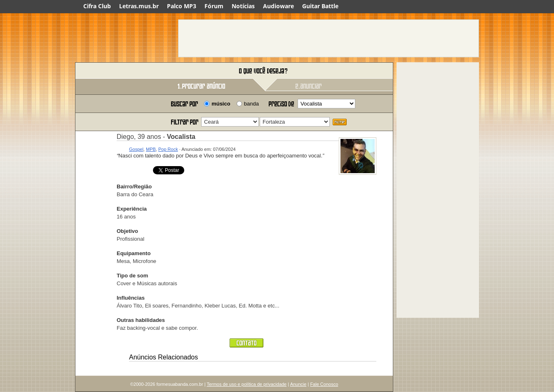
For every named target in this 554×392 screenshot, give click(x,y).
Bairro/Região (134, 187)
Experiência (132, 209)
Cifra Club (97, 6)
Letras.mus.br (139, 6)
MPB (151, 149)
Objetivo (127, 231)
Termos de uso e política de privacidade (246, 384)
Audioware (278, 6)
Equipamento (134, 253)
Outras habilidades (141, 320)
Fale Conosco (324, 384)
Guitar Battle (320, 6)
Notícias (243, 6)
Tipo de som (132, 276)
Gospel (136, 149)
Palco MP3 (182, 6)
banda (251, 104)
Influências (131, 298)
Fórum (214, 6)
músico (221, 104)
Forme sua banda (118, 71)
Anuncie (298, 384)
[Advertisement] (329, 38)
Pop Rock (168, 149)
